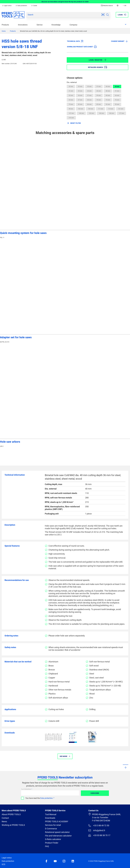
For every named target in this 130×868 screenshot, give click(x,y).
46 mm (99, 91)
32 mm (71, 87)
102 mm (81, 109)
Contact (5, 818)
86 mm (89, 104)
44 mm (89, 91)
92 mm (108, 104)
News (4, 821)
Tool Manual (51, 814)
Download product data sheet (82, 47)
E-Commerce (51, 829)
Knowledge (56, 25)
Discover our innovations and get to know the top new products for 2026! (65, 2)
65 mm (71, 100)
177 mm (121, 113)
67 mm (80, 100)
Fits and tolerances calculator (58, 836)
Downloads (50, 818)
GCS (3, 864)
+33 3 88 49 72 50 (99, 826)
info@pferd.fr (97, 830)
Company (73, 25)
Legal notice (7, 6)
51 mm (117, 91)
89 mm (99, 104)
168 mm (111, 113)
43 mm (80, 91)
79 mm (71, 104)
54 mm (80, 95)
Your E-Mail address (26, 789)
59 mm (99, 95)
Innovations (23, 25)
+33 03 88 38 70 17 (99, 835)
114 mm (111, 109)
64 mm (117, 95)
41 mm (71, 91)
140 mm (81, 113)
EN (124, 6)
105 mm (91, 109)
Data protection (21, 6)
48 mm (108, 91)
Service (40, 25)
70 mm (99, 100)
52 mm (71, 95)
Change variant (120, 41)
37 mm (99, 87)
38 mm (108, 87)
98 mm (71, 109)
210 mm (71, 118)
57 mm (89, 95)
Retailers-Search (107, 6)
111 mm (101, 109)
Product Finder (52, 843)
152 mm (91, 113)
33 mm (80, 87)
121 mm (121, 109)
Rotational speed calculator (57, 832)
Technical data (75, 41)
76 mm (117, 100)
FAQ (47, 846)
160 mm (101, 113)
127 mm (71, 113)
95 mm (117, 104)
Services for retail (53, 825)
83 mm (80, 104)
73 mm (108, 100)
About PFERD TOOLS (11, 814)
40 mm (117, 87)
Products (5, 25)
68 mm (89, 100)
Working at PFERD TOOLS (13, 825)
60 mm (108, 95)
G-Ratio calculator (53, 839)
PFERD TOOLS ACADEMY (57, 821)
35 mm (89, 87)
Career (34, 6)
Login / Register (98, 60)
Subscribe (95, 793)
